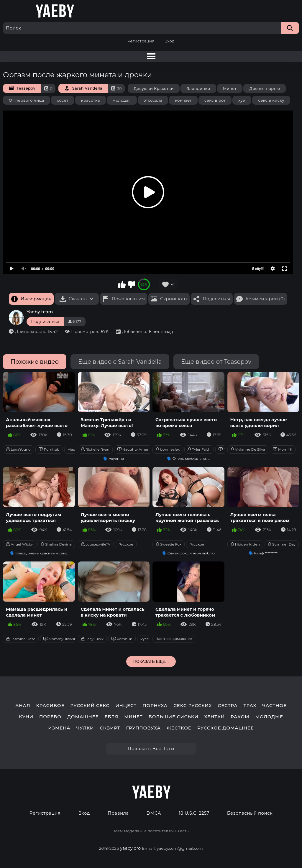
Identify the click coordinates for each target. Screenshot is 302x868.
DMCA (154, 813)
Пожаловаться (128, 299)
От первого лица (27, 100)
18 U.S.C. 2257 (194, 813)
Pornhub (49, 449)
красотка (91, 100)
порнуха (155, 706)
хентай (214, 717)
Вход (169, 41)
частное (274, 706)
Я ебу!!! (258, 269)
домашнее (83, 717)
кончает (183, 100)
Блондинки (198, 88)
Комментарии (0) (265, 299)
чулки (85, 728)
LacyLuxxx (92, 639)
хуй (242, 100)
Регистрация (141, 41)
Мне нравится (122, 284)
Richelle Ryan (95, 449)
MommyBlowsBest (63, 639)
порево (50, 717)
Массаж (75, 449)
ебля (111, 717)
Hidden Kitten (245, 544)
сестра (228, 706)
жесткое (179, 728)
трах (250, 706)
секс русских (193, 706)
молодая (122, 100)
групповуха (143, 728)
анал (23, 706)
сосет (63, 100)
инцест (126, 706)
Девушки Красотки (154, 88)
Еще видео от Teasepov (216, 362)
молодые (269, 717)
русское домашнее (226, 728)
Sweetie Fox (169, 544)
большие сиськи (174, 717)
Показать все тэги (151, 748)
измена (59, 728)
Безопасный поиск (250, 813)
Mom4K (283, 449)
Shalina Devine (56, 544)
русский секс (90, 706)
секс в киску (271, 100)
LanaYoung (18, 449)
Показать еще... (151, 661)
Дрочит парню (265, 88)
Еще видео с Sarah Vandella (120, 362)
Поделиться (216, 299)
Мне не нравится (131, 284)
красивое (50, 706)
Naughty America (136, 449)
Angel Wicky (19, 544)
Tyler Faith (199, 449)
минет (133, 717)
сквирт (110, 728)
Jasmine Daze (21, 639)
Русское (126, 544)
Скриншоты (174, 299)
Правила (118, 813)
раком (240, 717)
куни (26, 717)
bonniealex (168, 449)
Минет (230, 88)
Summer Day (282, 544)
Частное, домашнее (174, 639)
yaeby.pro (130, 848)
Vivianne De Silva (248, 449)
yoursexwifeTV (96, 544)
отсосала (153, 100)
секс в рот (215, 100)
